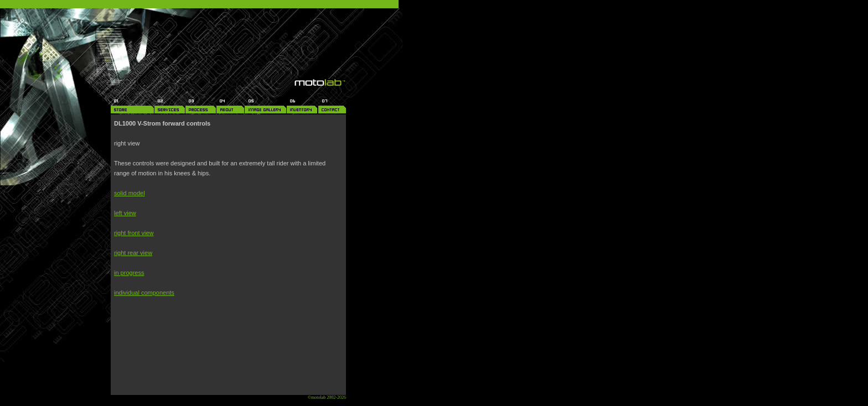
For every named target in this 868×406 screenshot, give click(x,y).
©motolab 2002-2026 (327, 397)
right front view (134, 233)
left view (125, 213)
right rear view (133, 253)
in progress (129, 273)
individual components (144, 293)
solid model (130, 193)
